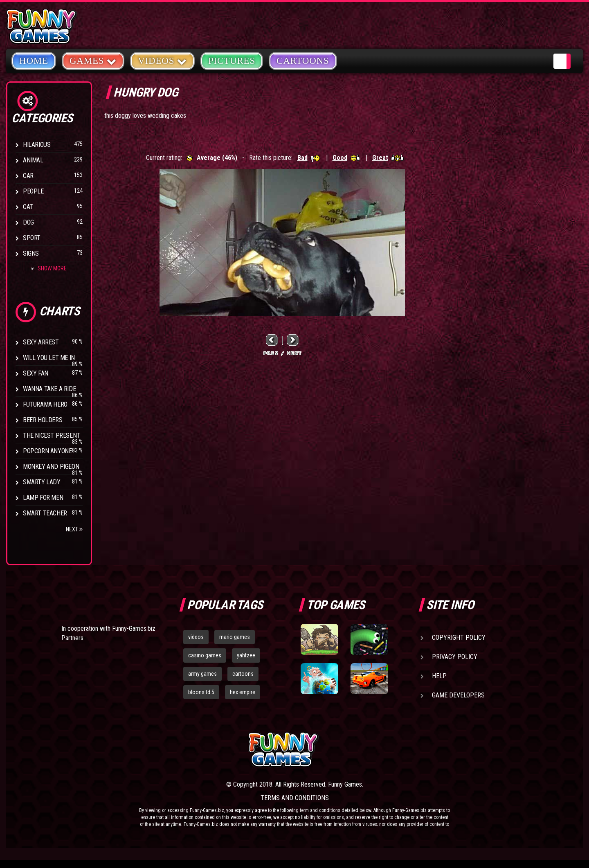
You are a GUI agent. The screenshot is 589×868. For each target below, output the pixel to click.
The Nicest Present (52, 435)
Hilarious (37, 145)
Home (34, 61)
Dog (28, 222)
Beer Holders (43, 420)
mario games (235, 637)
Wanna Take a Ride (49, 389)
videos (196, 637)
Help (439, 676)
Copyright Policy (459, 638)
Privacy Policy (455, 657)
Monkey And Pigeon (51, 467)
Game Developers (458, 695)
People (33, 191)
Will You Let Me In (49, 358)
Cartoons (303, 61)
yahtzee (246, 655)
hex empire (243, 692)
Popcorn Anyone (47, 451)
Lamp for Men (43, 498)
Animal (33, 160)
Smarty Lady (42, 482)
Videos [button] (162, 60)
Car (28, 176)
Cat (28, 207)
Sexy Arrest (41, 342)
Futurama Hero (45, 404)
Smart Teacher (45, 513)
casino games (205, 655)
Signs (31, 253)
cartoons (243, 674)
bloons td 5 (201, 692)
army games (202, 674)
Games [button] (93, 60)
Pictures (232, 61)
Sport (32, 238)
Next (74, 529)
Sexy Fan (36, 373)
